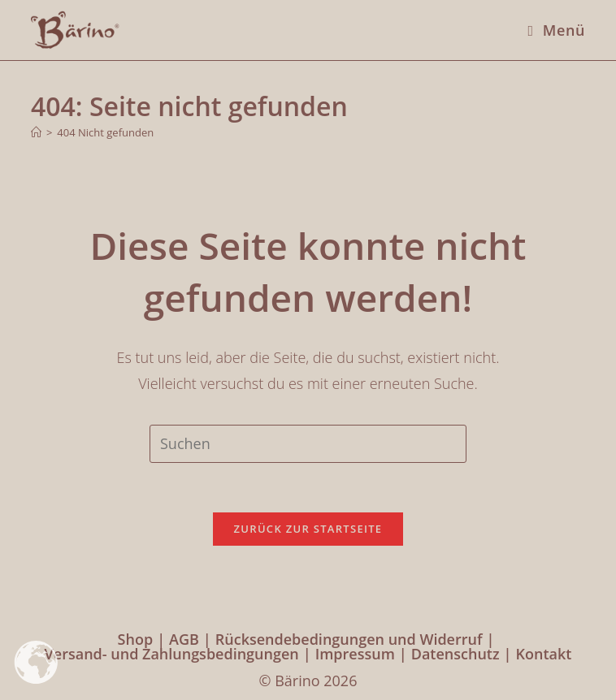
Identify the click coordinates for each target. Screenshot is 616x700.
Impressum (355, 654)
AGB (184, 639)
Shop (136, 639)
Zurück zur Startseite (308, 529)
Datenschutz (455, 654)
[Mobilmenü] (550, 30)
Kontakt (544, 654)
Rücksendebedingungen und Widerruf (349, 639)
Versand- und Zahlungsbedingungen (172, 654)
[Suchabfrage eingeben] (308, 443)
